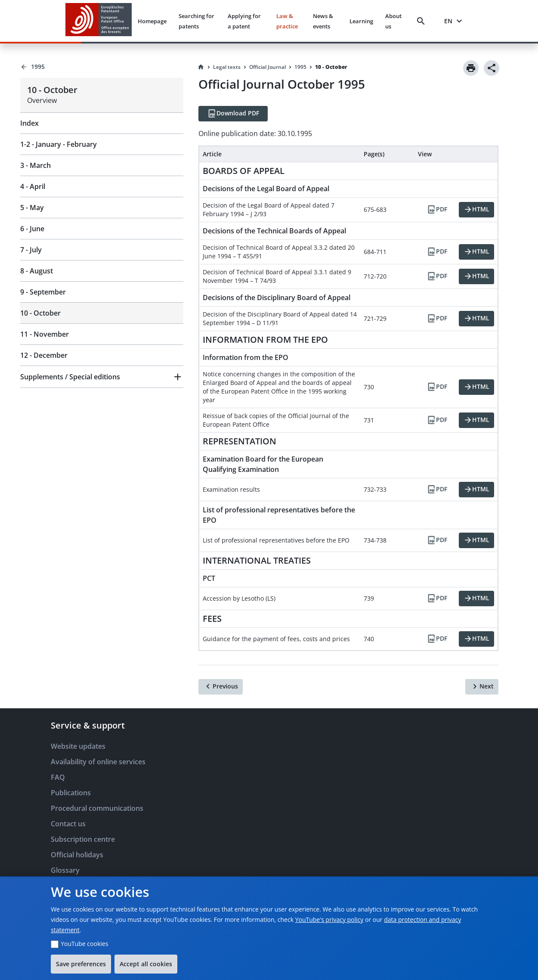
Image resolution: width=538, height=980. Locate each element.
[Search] (423, 21)
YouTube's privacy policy (329, 920)
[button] (102, 377)
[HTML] (476, 210)
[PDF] (437, 210)
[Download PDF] (233, 114)
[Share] (492, 68)
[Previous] (221, 687)
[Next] (482, 687)
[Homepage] (201, 67)
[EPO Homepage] (99, 21)
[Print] (471, 68)
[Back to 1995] (102, 67)
